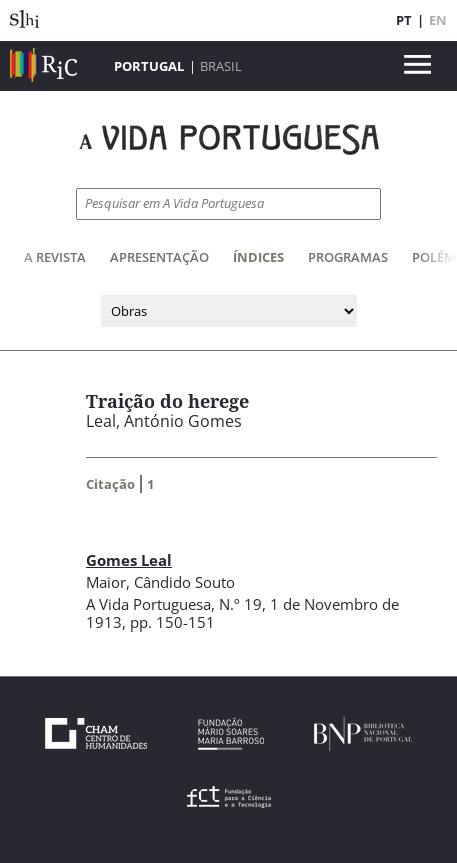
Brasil (221, 66)
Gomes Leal (129, 560)
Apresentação (159, 257)
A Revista (55, 257)
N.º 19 (240, 604)
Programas (348, 257)
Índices (258, 257)
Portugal (149, 66)
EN (438, 20)
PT (404, 20)
